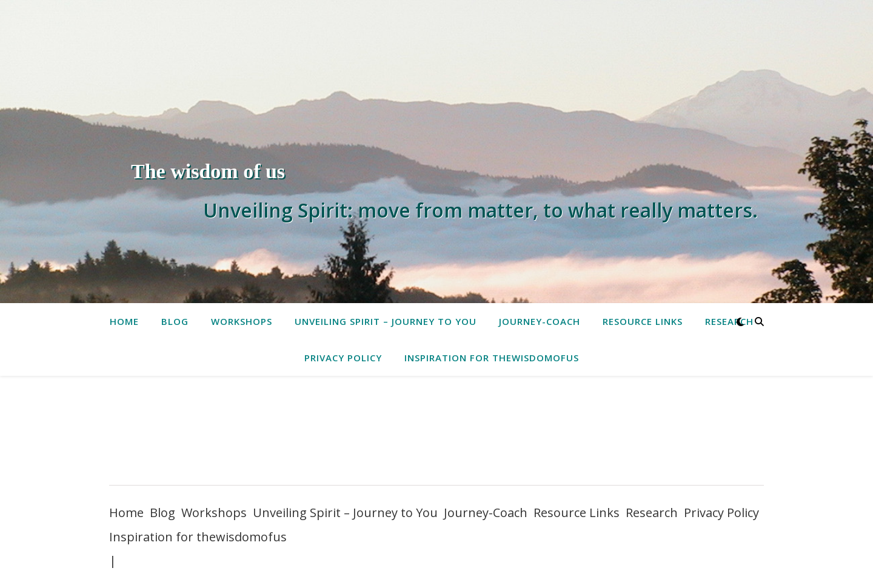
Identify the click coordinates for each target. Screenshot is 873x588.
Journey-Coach (540, 321)
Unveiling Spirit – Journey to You (386, 321)
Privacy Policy (343, 358)
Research (729, 321)
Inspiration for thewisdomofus (492, 358)
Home (124, 321)
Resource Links (643, 321)
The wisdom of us (208, 171)
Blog (175, 321)
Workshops (242, 321)
